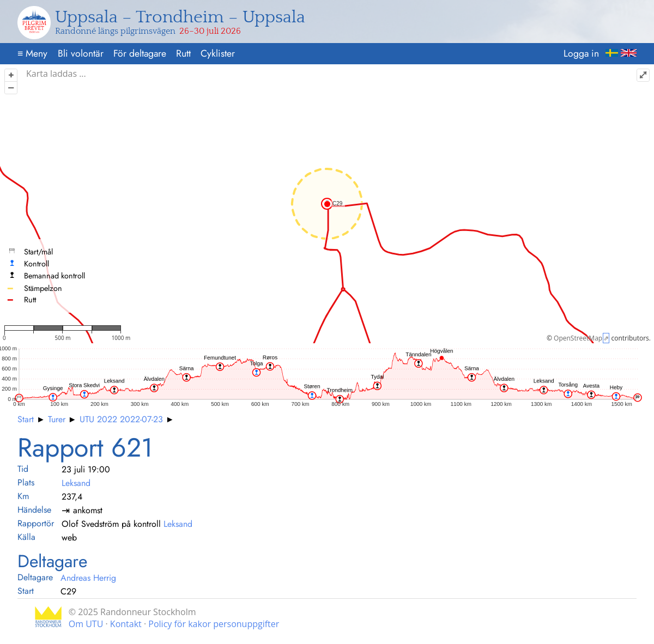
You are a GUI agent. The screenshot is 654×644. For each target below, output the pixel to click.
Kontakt (126, 624)
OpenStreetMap (578, 338)
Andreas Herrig (88, 578)
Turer (57, 419)
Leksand (76, 483)
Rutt (183, 53)
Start (26, 419)
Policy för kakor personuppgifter (214, 624)
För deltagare (140, 53)
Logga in (581, 53)
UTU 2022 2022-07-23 (121, 419)
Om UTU (86, 624)
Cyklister (218, 53)
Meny (32, 53)
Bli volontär (81, 53)
